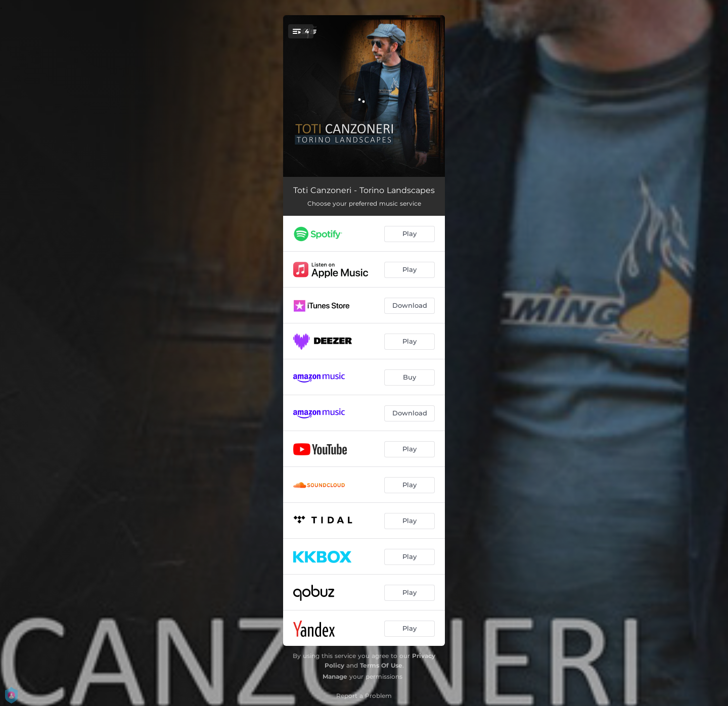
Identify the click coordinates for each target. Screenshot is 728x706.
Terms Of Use (381, 665)
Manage (335, 676)
